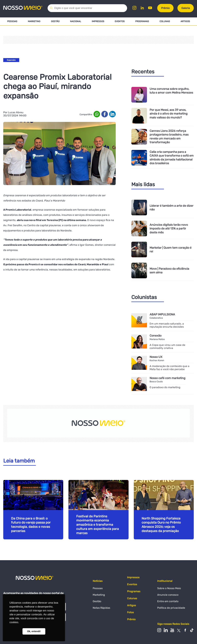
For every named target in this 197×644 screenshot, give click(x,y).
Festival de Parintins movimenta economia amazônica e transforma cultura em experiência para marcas (98, 525)
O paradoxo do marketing (165, 387)
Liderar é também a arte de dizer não (171, 208)
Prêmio (165, 8)
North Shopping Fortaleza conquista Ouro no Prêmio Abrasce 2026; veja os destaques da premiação (161, 525)
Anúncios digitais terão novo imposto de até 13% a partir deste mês (169, 229)
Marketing (34, 21)
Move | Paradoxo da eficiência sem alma (169, 270)
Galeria (186, 8)
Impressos (98, 21)
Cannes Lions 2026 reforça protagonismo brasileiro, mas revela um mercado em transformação (169, 136)
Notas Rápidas (101, 608)
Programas (142, 21)
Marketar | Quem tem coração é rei (171, 249)
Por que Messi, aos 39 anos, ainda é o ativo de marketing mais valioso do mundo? (169, 114)
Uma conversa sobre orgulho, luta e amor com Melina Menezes (171, 91)
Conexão (156, 336)
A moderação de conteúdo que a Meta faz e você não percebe (169, 368)
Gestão (55, 21)
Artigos (185, 21)
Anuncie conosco (168, 595)
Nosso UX (156, 357)
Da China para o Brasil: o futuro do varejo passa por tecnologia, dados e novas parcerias (31, 525)
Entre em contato (168, 601)
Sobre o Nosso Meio (169, 588)
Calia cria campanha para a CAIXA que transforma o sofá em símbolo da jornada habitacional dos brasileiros (172, 157)
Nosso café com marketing (168, 378)
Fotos (130, 613)
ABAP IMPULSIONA (163, 314)
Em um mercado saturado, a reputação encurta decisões (167, 325)
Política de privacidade (171, 608)
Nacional (76, 21)
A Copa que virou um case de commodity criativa (167, 346)
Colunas (165, 21)
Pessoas (12, 21)
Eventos (120, 21)
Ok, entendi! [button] (34, 631)
